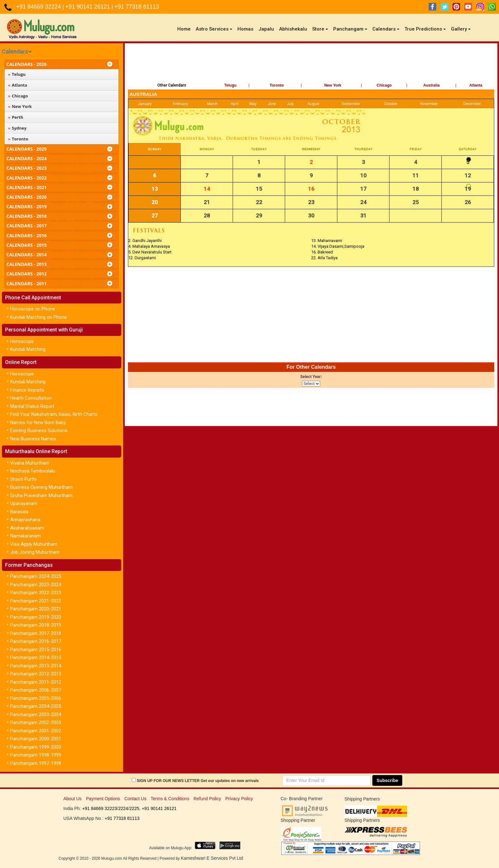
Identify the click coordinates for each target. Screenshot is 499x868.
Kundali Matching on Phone (39, 317)
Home (185, 29)
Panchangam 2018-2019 (36, 625)
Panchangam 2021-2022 (36, 601)
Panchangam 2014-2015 (36, 658)
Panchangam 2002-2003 (36, 722)
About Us (73, 799)
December (472, 104)
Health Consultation (31, 398)
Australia (431, 85)
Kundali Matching (28, 349)
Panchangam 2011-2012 (36, 682)
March (212, 104)
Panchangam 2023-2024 (36, 585)
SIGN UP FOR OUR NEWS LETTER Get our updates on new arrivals (198, 781)
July (290, 104)
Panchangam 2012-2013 (36, 674)
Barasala (19, 512)
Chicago (384, 85)
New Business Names (33, 439)
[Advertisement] (311, 64)
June (272, 104)
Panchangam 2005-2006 (36, 698)
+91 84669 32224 (39, 7)
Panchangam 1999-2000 (36, 747)
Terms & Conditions (170, 799)
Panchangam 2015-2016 (36, 650)
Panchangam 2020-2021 (36, 609)
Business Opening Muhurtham (41, 487)
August (313, 104)
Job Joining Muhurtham (35, 552)
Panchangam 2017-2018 (36, 633)
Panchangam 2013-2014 (36, 666)
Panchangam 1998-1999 (36, 755)
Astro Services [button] (214, 29)
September (351, 104)
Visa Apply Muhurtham (34, 544)
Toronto (277, 85)
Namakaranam (25, 536)
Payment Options (103, 799)
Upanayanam (24, 503)
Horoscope (22, 341)
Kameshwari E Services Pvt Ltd (212, 858)
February (180, 104)
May (253, 104)
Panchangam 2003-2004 (36, 715)
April (235, 104)
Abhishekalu (293, 29)
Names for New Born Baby (38, 423)
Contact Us (135, 799)
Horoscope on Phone (33, 309)
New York (333, 85)
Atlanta (476, 85)
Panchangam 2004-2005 (36, 706)
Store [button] (320, 29)
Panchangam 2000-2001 (36, 739)
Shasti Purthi (23, 479)
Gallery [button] (461, 29)
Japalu (266, 29)
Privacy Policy (239, 799)
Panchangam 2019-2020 (36, 617)
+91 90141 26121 (88, 7)
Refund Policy (207, 799)
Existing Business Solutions (39, 430)
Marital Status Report (32, 406)
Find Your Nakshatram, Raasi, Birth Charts (54, 414)
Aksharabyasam (27, 528)
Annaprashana (25, 520)
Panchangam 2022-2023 (36, 593)
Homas (245, 29)
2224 (123, 808)
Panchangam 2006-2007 (36, 690)
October (391, 104)
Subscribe (387, 780)
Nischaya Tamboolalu (33, 471)
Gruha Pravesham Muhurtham (41, 495)
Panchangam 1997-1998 (36, 763)
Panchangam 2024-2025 (36, 576)
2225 (134, 808)
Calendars (15, 51)
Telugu (230, 85)
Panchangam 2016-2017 (36, 641)
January (145, 104)
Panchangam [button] (350, 29)
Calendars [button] (386, 29)
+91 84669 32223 (99, 808)
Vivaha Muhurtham (30, 463)
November (429, 104)
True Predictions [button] (425, 29)
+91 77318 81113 (137, 7)
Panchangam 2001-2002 (36, 731)
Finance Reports (27, 390)
